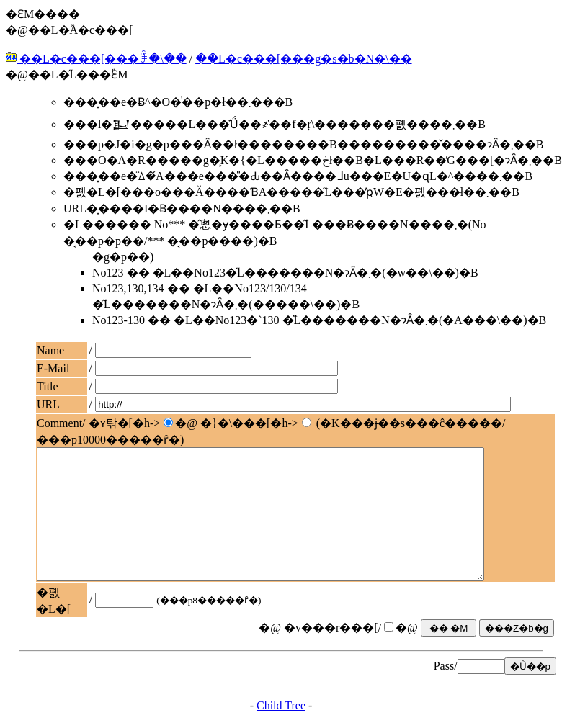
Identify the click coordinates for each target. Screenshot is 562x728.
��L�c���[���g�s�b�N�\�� (303, 59)
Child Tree (281, 715)
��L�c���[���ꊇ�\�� (96, 59)
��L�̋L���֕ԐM (78, 75)
